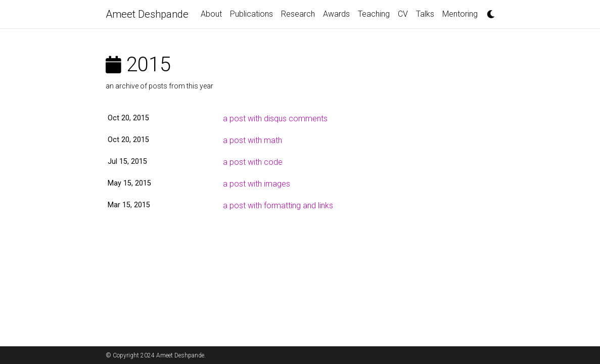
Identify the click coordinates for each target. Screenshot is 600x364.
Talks (425, 14)
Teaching (374, 14)
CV (403, 14)
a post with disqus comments (275, 119)
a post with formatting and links (278, 206)
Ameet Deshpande (147, 14)
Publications (251, 14)
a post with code (253, 162)
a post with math (252, 140)
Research (298, 14)
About (211, 14)
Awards (336, 14)
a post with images (257, 184)
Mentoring (460, 14)
